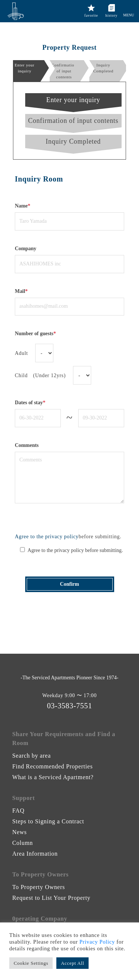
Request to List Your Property (51, 898)
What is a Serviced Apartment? (53, 777)
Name (23, 206)
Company (26, 249)
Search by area (32, 756)
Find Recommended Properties (52, 766)
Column (23, 843)
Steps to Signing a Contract (48, 821)
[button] (129, 8)
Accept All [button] (72, 963)
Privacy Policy (97, 942)
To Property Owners (39, 887)
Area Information (35, 854)
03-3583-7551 (70, 706)
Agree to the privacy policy (47, 537)
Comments (27, 445)
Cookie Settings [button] (31, 963)
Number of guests (35, 334)
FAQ (18, 811)
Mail (21, 291)
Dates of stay (30, 403)
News (19, 832)
